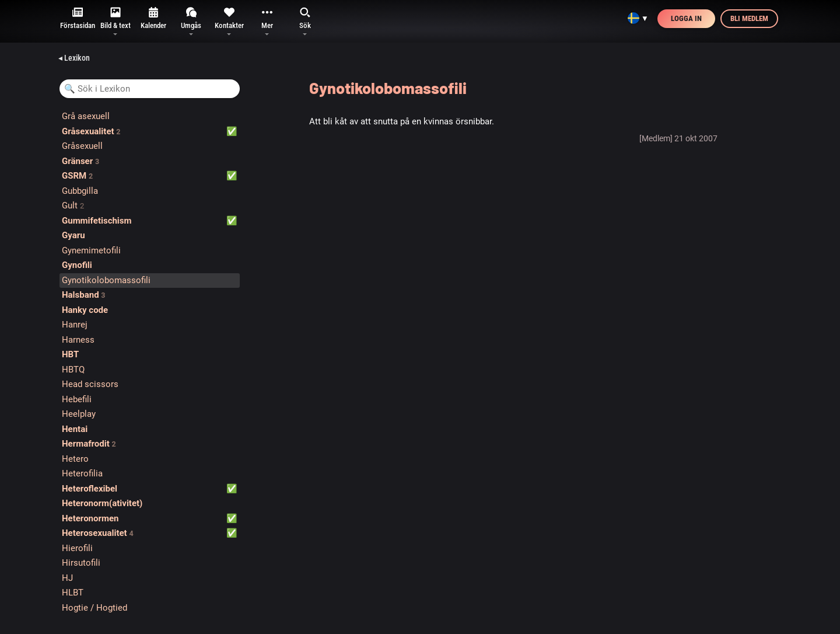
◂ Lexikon (74, 58)
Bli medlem (749, 18)
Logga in (686, 18)
